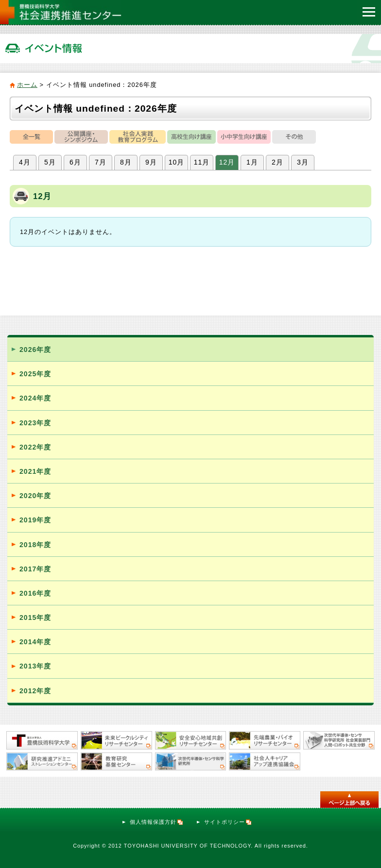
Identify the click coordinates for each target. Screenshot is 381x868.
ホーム (27, 85)
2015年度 (35, 618)
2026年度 (35, 350)
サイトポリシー (228, 822)
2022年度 (35, 447)
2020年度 (35, 496)
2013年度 (35, 666)
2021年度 (35, 471)
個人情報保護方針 (157, 822)
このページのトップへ (349, 800)
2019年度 (35, 520)
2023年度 (35, 423)
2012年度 (35, 691)
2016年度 (35, 593)
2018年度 (35, 545)
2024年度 (35, 398)
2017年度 (35, 569)
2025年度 (35, 374)
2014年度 (35, 642)
